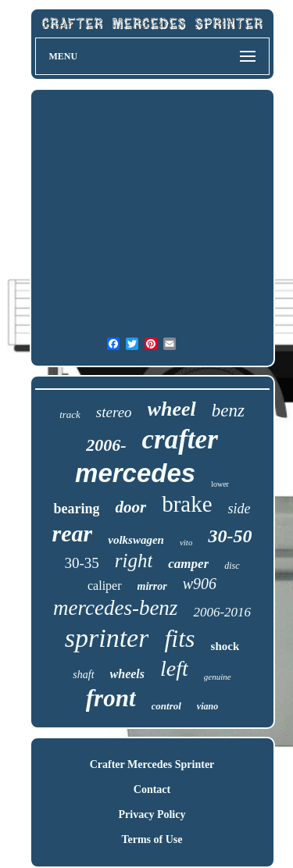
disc (232, 566)
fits (179, 638)
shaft (83, 675)
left (174, 668)
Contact (152, 789)
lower (220, 484)
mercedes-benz (115, 608)
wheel (172, 409)
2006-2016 (222, 612)
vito (186, 542)
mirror (152, 586)
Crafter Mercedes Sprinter (152, 764)
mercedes (135, 473)
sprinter (107, 638)
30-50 (230, 536)
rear (73, 533)
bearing (76, 509)
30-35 (81, 563)
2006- (106, 445)
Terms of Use (152, 839)
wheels (127, 674)
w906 (200, 584)
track (70, 414)
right (134, 561)
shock (225, 646)
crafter (180, 439)
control (166, 706)
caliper (105, 586)
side (239, 509)
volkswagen (136, 540)
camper (188, 564)
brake (187, 504)
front (111, 698)
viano (207, 706)
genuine (218, 677)
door (130, 507)
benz (228, 411)
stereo (114, 412)
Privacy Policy (152, 814)
